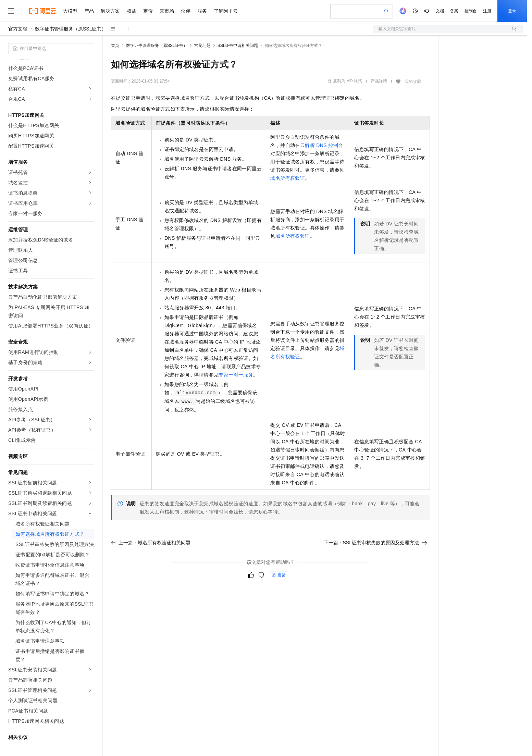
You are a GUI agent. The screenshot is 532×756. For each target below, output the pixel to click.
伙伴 (186, 11)
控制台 (471, 11)
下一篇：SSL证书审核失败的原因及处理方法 (375, 543)
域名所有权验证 (288, 178)
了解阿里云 (226, 11)
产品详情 (379, 81)
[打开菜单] (11, 11)
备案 (454, 11)
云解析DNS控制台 (322, 145)
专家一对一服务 (236, 375)
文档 (440, 11)
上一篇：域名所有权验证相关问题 (151, 543)
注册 (487, 11)
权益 (132, 11)
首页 (115, 46)
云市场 (167, 11)
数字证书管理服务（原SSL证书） (71, 29)
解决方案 (110, 11)
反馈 (279, 575)
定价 (148, 11)
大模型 (70, 11)
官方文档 (18, 29)
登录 (512, 11)
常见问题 (202, 46)
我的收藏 (413, 82)
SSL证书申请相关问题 (238, 46)
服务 (202, 11)
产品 (89, 11)
